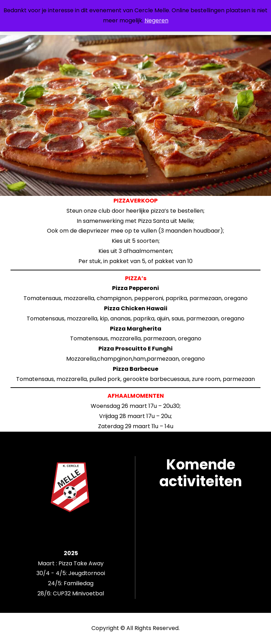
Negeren (157, 20)
